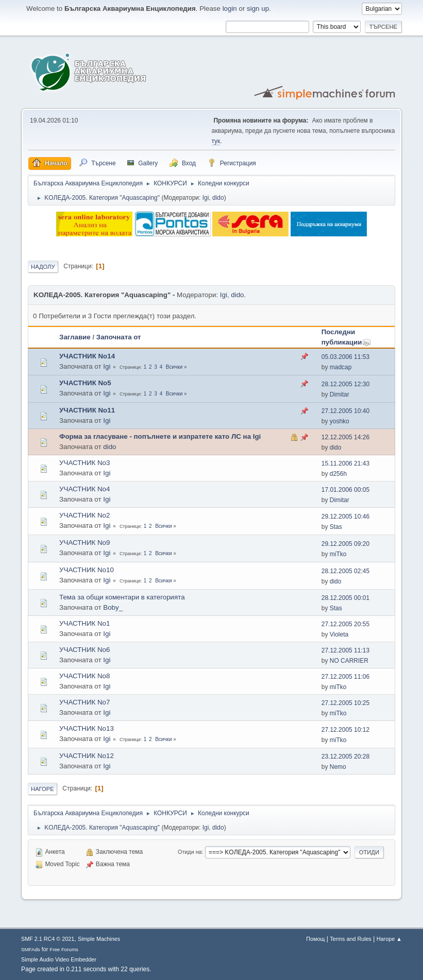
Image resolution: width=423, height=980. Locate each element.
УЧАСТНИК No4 (84, 489)
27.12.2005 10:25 (345, 703)
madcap (341, 367)
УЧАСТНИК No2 (84, 515)
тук (216, 141)
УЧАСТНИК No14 (87, 356)
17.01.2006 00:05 (345, 490)
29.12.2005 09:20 (345, 544)
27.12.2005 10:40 (345, 411)
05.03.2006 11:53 (345, 357)
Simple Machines (99, 939)
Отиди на (190, 852)
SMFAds (31, 949)
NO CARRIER (349, 661)
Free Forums (64, 949)
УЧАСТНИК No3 (84, 463)
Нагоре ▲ (389, 939)
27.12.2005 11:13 (345, 650)
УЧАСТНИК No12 (87, 756)
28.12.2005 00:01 (345, 598)
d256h (338, 474)
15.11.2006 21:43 (345, 463)
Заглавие (75, 337)
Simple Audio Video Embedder (59, 959)
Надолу (43, 267)
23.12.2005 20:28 (345, 757)
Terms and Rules (351, 939)
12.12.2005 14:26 (345, 437)
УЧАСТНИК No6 (84, 650)
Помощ (315, 939)
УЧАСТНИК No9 (84, 543)
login (230, 8)
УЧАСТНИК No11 (87, 410)
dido (218, 198)
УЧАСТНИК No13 (87, 728)
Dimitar (340, 394)
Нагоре (43, 789)
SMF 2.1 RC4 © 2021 (48, 939)
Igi (206, 198)
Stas (336, 527)
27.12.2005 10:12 (345, 730)
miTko (338, 554)
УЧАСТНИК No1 (84, 623)
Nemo (338, 767)
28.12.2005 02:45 (345, 571)
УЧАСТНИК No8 (84, 676)
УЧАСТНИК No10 (87, 570)
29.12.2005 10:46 (345, 517)
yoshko (340, 421)
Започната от (119, 337)
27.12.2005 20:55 (345, 624)
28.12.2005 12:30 (345, 384)
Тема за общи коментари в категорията (122, 597)
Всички (174, 367)
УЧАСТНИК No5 (85, 383)
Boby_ (113, 607)
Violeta (339, 634)
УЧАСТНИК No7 (84, 702)
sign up (258, 8)
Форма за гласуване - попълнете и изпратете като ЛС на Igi (160, 436)
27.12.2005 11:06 (345, 677)
